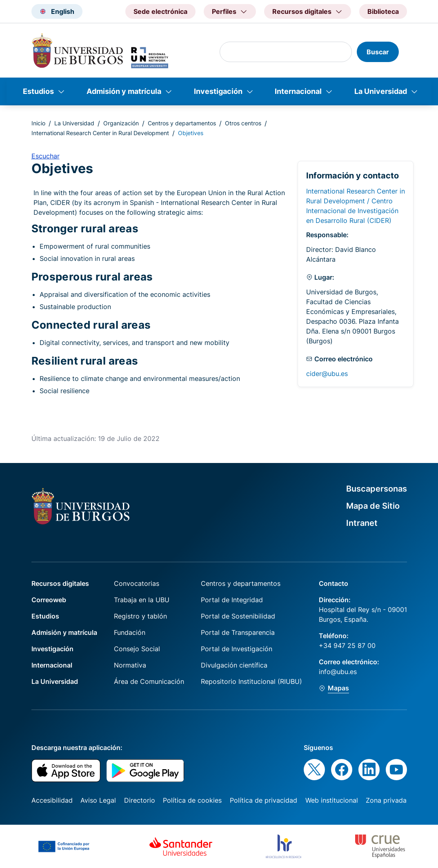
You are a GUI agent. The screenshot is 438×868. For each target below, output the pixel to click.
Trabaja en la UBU (142, 600)
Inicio (38, 123)
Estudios (38, 91)
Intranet (362, 523)
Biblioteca (383, 11)
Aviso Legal (98, 800)
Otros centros (243, 123)
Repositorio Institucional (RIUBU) (251, 681)
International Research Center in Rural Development (100, 133)
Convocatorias (137, 583)
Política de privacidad (263, 800)
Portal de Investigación (237, 649)
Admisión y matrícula (124, 91)
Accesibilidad (52, 800)
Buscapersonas (377, 489)
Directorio (140, 800)
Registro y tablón (140, 616)
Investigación (218, 91)
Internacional (298, 91)
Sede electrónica (160, 11)
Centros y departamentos (182, 123)
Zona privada (386, 800)
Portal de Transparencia (238, 632)
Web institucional (332, 800)
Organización (121, 123)
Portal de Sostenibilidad (238, 616)
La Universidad (381, 91)
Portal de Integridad (232, 600)
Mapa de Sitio (373, 506)
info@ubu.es (338, 672)
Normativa (130, 665)
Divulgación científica (234, 665)
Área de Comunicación (149, 681)
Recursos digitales (60, 583)
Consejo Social (137, 649)
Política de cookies (192, 800)
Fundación (130, 632)
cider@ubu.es (327, 374)
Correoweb (49, 600)
